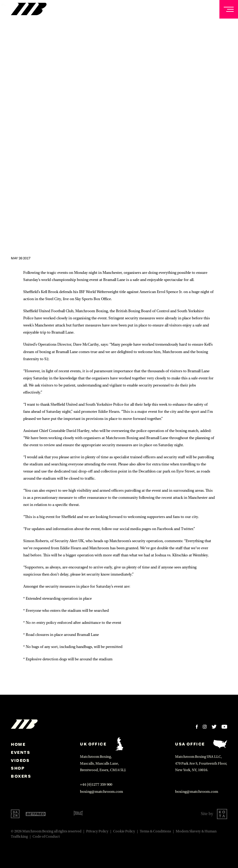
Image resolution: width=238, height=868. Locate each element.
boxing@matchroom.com (101, 792)
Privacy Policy (97, 831)
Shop (18, 768)
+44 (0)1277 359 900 (96, 784)
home (18, 744)
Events (21, 752)
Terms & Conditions (155, 831)
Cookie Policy (124, 831)
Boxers (21, 776)
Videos (20, 760)
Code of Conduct (46, 837)
